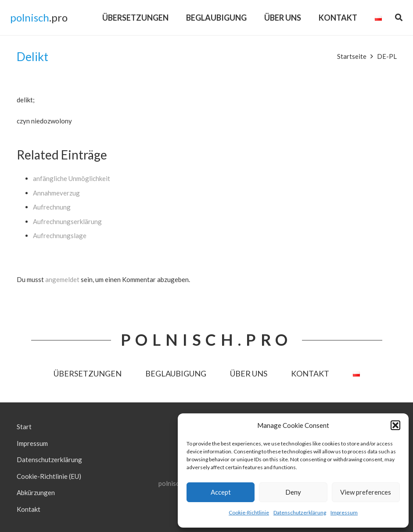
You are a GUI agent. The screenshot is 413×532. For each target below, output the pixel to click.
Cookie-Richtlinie (249, 512)
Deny (293, 492)
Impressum (344, 512)
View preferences (366, 492)
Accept (221, 492)
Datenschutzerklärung (300, 512)
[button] (395, 425)
